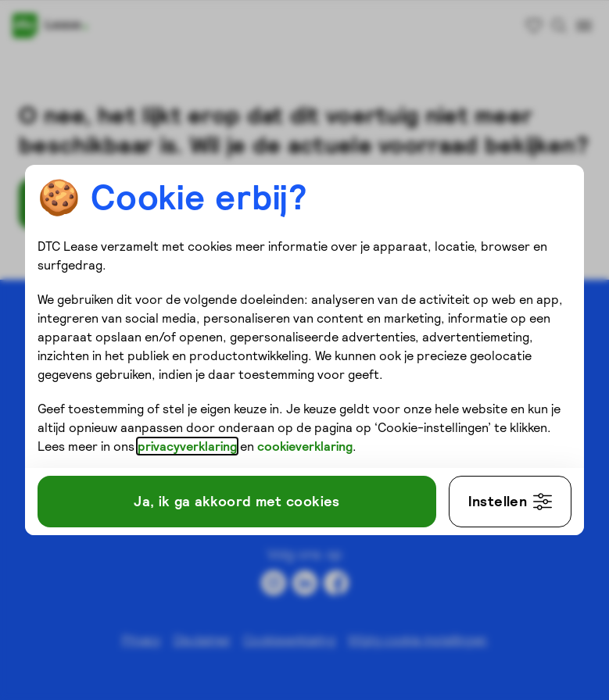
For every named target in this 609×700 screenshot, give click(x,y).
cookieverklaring (305, 446)
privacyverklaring (187, 446)
